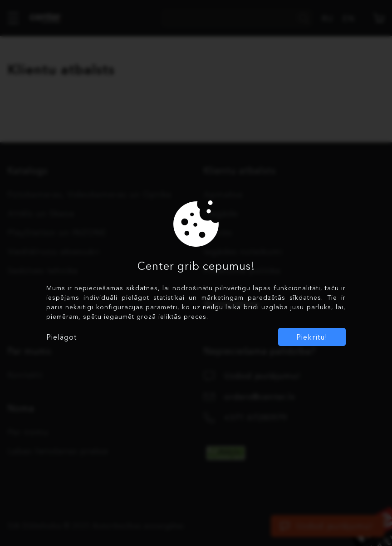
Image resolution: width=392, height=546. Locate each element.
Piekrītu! (312, 337)
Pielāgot (61, 337)
